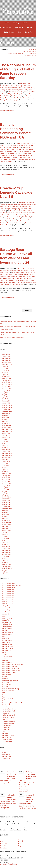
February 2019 (7, 401)
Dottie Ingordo (11, 215)
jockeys (15, 274)
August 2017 (6, 437)
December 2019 (7, 383)
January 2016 (6, 476)
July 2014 (5, 512)
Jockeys (16, 145)
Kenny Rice (14, 155)
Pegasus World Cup (8, 699)
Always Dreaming (8, 606)
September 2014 (7, 508)
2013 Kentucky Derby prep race (12, 586)
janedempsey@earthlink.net (8, 864)
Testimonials (19, 27)
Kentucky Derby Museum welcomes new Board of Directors (18, 327)
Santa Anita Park (7, 707)
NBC (1, 147)
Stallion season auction (29, 55)
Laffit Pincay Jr (21, 219)
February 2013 (7, 547)
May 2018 (5, 419)
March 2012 (6, 563)
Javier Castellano (5, 96)
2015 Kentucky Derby (9, 592)
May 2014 (5, 516)
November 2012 (7, 553)
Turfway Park (6, 729)
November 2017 (7, 431)
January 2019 (6, 403)
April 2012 (5, 561)
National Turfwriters (8, 691)
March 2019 (6, 399)
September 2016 (7, 460)
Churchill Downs (7, 626)
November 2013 (7, 528)
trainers (7, 285)
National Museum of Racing (26, 88)
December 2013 (7, 526)
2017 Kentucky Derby (9, 596)
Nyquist (5, 697)
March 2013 (6, 544)
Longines (5, 679)
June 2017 (6, 441)
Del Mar (5, 630)
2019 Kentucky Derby (9, 600)
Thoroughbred (4, 272)
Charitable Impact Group (18, 149)
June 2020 (6, 371)
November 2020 (7, 361)
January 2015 (6, 500)
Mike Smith (13, 88)
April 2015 (5, 494)
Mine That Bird (27, 276)
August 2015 (6, 486)
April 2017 (5, 445)
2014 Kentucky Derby (25, 203)
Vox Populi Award (8, 741)
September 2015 (7, 484)
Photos (30, 27)
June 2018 (6, 417)
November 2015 (7, 480)
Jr (22, 96)
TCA (17, 159)
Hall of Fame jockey (10, 217)
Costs (25, 23)
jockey (19, 217)
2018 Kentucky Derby (9, 598)
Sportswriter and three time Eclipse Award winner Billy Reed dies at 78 (8, 776)
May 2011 (5, 571)
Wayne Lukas (19, 285)
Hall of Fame (9, 86)
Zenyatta (9, 225)
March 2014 (6, 520)
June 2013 (6, 538)
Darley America (7, 628)
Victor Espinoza (7, 739)
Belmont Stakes (26, 143)
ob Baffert (14, 98)
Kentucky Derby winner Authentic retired (12, 338)
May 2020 (5, 373)
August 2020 (6, 367)
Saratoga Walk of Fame (27, 280)
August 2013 (6, 534)
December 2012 (7, 551)
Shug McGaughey (12, 100)
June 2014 (6, 514)
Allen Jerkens (16, 272)
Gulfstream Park (7, 640)
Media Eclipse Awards (7, 330)
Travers (12, 285)
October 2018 (6, 409)
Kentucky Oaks (7, 675)
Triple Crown (7, 147)
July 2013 (5, 536)
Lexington (5, 677)
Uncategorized (16, 147)
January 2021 (6, 357)
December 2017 (7, 429)
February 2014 (7, 522)
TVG (4, 731)
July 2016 (5, 464)
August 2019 (6, 391)
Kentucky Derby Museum (10, 667)
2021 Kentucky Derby (30, 51)
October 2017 (6, 433)
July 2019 (5, 393)
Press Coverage (6, 27)
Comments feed (7, 756)
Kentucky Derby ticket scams (11, 671)
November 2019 (7, 385)
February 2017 (7, 449)
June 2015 (6, 490)
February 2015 (7, 498)
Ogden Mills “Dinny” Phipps (23, 278)
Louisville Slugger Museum (15, 53)
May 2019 (5, 395)
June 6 (25, 153)
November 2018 (7, 407)
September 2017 (7, 435)
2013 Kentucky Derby (9, 584)
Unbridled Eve (7, 733)
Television (5, 719)
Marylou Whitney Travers (14, 276)
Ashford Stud (6, 614)
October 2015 (6, 482)
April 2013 (5, 542)
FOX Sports (32, 53)
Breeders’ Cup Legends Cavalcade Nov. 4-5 (16, 192)
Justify (31, 145)
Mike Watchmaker (23, 155)
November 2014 (7, 504)
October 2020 (6, 363)
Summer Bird (4, 282)
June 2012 (6, 557)
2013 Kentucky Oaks (9, 588)
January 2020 (6, 381)
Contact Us (28, 32)
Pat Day (20, 98)
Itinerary (16, 23)
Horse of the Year (21, 207)
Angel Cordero (13, 92)
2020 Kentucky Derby (9, 602)
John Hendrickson (24, 274)
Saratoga (3, 100)
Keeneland (6, 660)
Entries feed (6, 754)
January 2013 (6, 549)
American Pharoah (8, 608)
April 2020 (5, 375)
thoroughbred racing (26, 282)
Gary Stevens (21, 94)
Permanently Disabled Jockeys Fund (15, 157)
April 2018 (5, 421)
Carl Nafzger (28, 92)
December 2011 (7, 569)
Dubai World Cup (21, 215)
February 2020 (7, 379)
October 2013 (6, 530)
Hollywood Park (7, 644)
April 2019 (5, 397)
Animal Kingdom (7, 610)
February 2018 (7, 425)
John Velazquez (28, 86)
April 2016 (5, 470)
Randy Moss (11, 159)
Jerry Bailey (8, 274)
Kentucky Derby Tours (9, 673)
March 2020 (6, 377)
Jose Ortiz (18, 153)
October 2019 (6, 387)
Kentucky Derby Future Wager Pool (13, 665)
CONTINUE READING (7, 111)
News (4, 695)
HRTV (4, 652)
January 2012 (6, 567)
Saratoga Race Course (7, 90)
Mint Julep (5, 687)
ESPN (4, 636)
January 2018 (6, 427)
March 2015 (6, 496)
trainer (27, 223)
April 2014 (5, 518)
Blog (19, 32)
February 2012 (7, 565)
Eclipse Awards (7, 634)
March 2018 (6, 423)
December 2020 (7, 359)
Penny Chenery (7, 701)
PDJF (2, 157)
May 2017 (5, 443)
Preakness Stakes (25, 221)
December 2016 (7, 454)
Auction (18, 143)
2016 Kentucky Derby (9, 594)
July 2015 (5, 488)
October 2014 (6, 506)
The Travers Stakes (8, 723)
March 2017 (6, 447)
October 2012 (6, 555)
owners (2, 280)
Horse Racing (18, 86)
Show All (33, 49)
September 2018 (7, 411)
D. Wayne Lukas (12, 94)
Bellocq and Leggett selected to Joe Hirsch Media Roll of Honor (26, 799)
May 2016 (5, 468)
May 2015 (5, 492)
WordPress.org (7, 758)
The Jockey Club (14, 282)
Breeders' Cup (16, 205)
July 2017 (5, 439)
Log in (4, 752)
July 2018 (5, 415)
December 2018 (7, 405)
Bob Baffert (23, 84)
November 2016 (7, 456)
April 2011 (5, 573)
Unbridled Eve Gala (8, 735)
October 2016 (6, 458)
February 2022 (7, 354)
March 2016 (6, 472)
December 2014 (7, 502)
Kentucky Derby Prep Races (11, 669)
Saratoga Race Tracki (21, 90)
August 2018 (6, 413)
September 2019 (7, 389)
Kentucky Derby (5, 88)
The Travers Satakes (9, 721)
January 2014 (6, 524)
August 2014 (6, 510)
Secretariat (24, 209)
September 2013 (7, 532)
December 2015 (7, 478)
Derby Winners (9, 32)
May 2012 (5, 559)
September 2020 (7, 365)
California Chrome (26, 205)
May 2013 (5, 540)
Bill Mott (21, 92)
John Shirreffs (26, 217)
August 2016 (6, 462)
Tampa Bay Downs (8, 717)
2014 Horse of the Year (16, 211)
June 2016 (6, 466)
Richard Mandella (28, 98)
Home (8, 23)
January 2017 (6, 452)
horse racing (17, 151)
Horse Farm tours (8, 646)
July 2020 (5, 369)
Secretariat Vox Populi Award (16, 223)
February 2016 (7, 474)
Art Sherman (16, 213)
